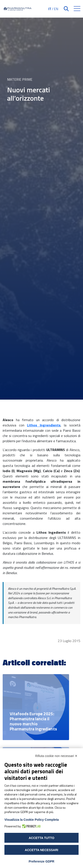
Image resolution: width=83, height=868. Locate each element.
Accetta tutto (42, 838)
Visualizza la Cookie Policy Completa (32, 820)
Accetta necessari (41, 850)
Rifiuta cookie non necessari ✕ (56, 756)
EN (56, 9)
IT (50, 9)
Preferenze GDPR (42, 861)
